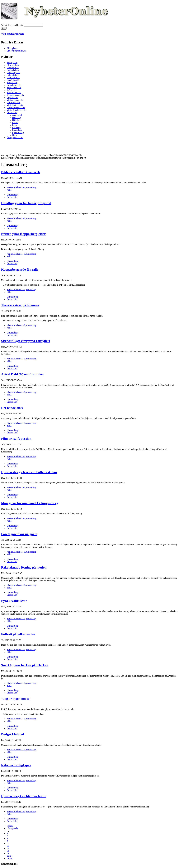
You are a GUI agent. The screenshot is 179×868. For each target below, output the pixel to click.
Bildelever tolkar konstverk (21, 172)
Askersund (17, 115)
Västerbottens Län (15, 105)
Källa (9, 190)
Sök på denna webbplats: (12, 25)
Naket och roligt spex (16, 765)
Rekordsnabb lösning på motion (24, 567)
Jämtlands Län (13, 78)
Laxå (14, 125)
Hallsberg (16, 118)
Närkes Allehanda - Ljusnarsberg (21, 187)
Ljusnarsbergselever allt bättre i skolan (29, 472)
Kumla (15, 123)
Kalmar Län (12, 83)
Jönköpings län (13, 80)
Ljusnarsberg (18, 133)
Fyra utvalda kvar (14, 601)
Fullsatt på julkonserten (18, 634)
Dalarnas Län (13, 68)
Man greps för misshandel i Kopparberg (30, 503)
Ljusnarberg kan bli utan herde (24, 796)
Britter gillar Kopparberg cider (23, 234)
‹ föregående (12, 828)
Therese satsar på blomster (20, 305)
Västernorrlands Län (16, 108)
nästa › (10, 856)
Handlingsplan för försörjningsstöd (26, 203)
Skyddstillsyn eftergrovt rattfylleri (26, 341)
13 (8, 851)
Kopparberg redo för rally (20, 269)
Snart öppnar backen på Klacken (25, 665)
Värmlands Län (14, 103)
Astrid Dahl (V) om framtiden (22, 374)
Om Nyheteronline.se (16, 51)
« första (10, 826)
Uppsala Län (12, 98)
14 (8, 853)
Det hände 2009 (12, 408)
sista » (9, 858)
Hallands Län (13, 75)
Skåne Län (11, 90)
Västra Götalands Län (16, 110)
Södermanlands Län (16, 95)
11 (8, 846)
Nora (14, 135)
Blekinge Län (13, 65)
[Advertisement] (52, 147)
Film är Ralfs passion (16, 439)
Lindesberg (17, 130)
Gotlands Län (13, 70)
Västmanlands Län (15, 100)
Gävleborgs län (13, 73)
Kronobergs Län (14, 85)
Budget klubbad (13, 734)
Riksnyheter (12, 63)
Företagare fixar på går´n (19, 534)
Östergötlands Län (15, 138)
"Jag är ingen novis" (16, 699)
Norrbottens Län (14, 88)
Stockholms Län (14, 93)
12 (8, 848)
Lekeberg (16, 128)
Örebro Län (12, 113)
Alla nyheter (12, 48)
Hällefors (16, 120)
